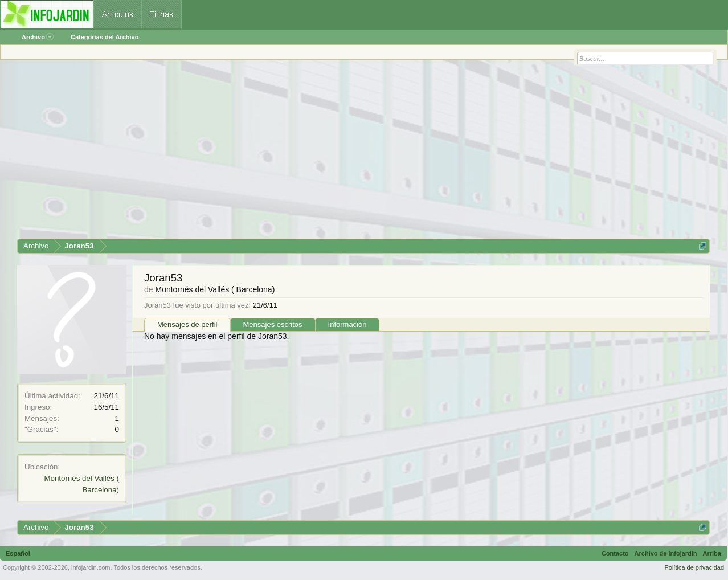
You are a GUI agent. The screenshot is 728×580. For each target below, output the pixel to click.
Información (347, 324)
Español (18, 553)
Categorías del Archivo (105, 37)
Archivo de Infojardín (666, 553)
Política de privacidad (694, 567)
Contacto (615, 553)
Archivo (38, 37)
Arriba (712, 553)
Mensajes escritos (273, 324)
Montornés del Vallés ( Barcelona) (215, 289)
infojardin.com (91, 567)
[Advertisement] (359, 153)
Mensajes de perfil (187, 324)
